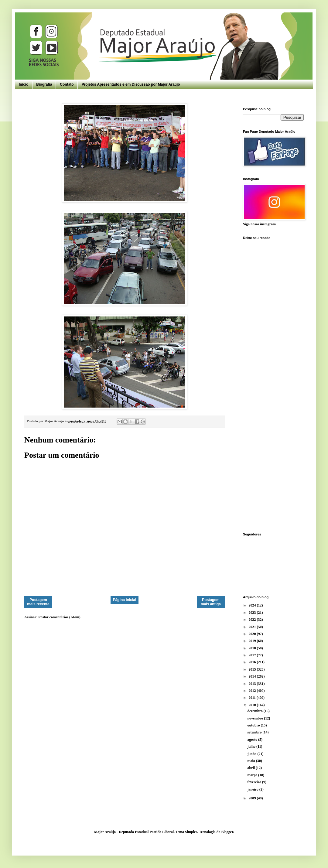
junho (252, 754)
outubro (254, 725)
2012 (253, 691)
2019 (253, 641)
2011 (253, 698)
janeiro (253, 789)
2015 (253, 669)
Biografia (44, 84)
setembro (255, 732)
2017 (253, 655)
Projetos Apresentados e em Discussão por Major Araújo (131, 84)
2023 (253, 613)
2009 (253, 798)
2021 (253, 627)
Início (24, 84)
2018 (253, 648)
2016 (253, 662)
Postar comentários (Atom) (59, 617)
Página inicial (125, 600)
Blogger (227, 832)
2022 (253, 620)
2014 (253, 676)
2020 (253, 634)
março (253, 775)
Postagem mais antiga (211, 602)
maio (251, 761)
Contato (67, 84)
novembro (256, 718)
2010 (253, 705)
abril (251, 768)
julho (252, 747)
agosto (253, 740)
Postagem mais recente (38, 602)
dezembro (255, 711)
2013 (253, 684)
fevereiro (255, 782)
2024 (253, 605)
